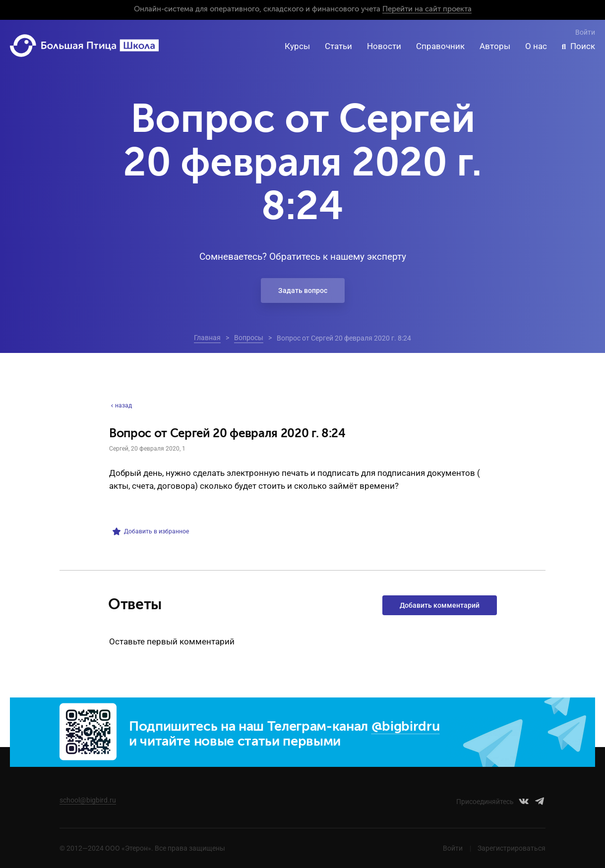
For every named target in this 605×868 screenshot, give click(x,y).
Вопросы (249, 338)
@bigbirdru (406, 727)
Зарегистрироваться (512, 848)
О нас (536, 46)
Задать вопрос (303, 290)
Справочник (440, 46)
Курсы (297, 46)
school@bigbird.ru (88, 800)
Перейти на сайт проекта (427, 9)
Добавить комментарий (440, 605)
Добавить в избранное (151, 531)
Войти (585, 32)
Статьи (338, 46)
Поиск (583, 46)
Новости (384, 46)
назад (121, 405)
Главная (207, 338)
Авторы (495, 46)
